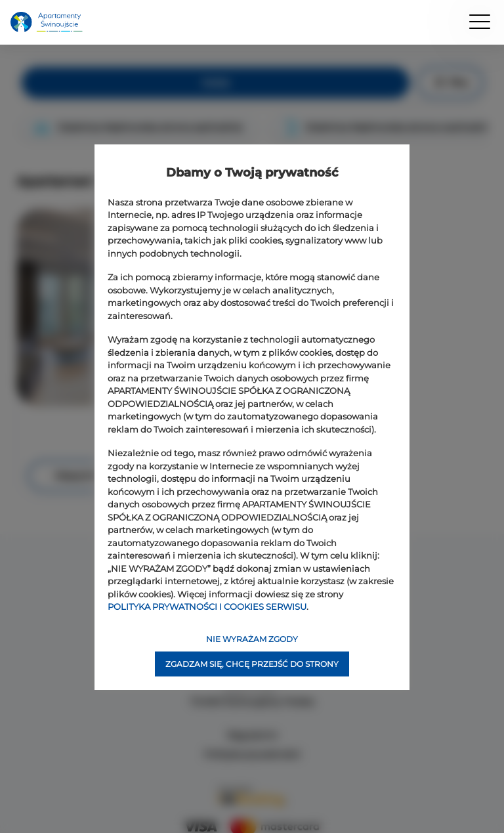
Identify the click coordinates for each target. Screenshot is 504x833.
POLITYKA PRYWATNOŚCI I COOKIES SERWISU (207, 607)
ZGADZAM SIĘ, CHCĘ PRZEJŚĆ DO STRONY (252, 663)
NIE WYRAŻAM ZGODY (252, 638)
